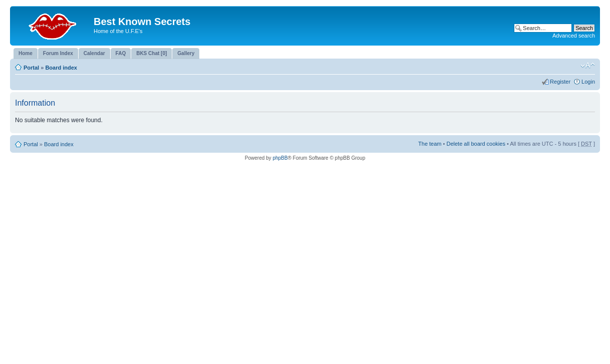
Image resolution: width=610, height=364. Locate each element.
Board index (61, 68)
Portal (31, 68)
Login (588, 82)
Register (560, 82)
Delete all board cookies (476, 144)
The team (430, 144)
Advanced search (574, 36)
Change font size (588, 66)
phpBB (280, 158)
